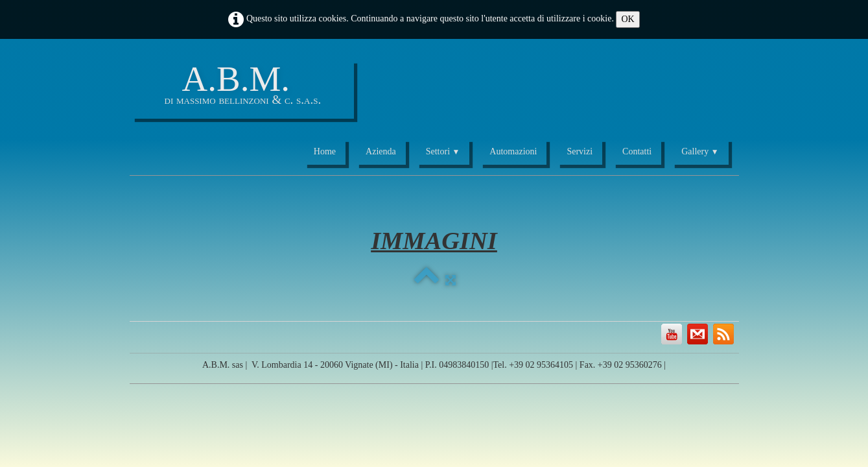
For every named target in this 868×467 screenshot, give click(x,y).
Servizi (580, 151)
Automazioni (513, 151)
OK (628, 19)
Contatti (637, 151)
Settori (443, 151)
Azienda (381, 151)
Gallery (700, 151)
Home (325, 151)
